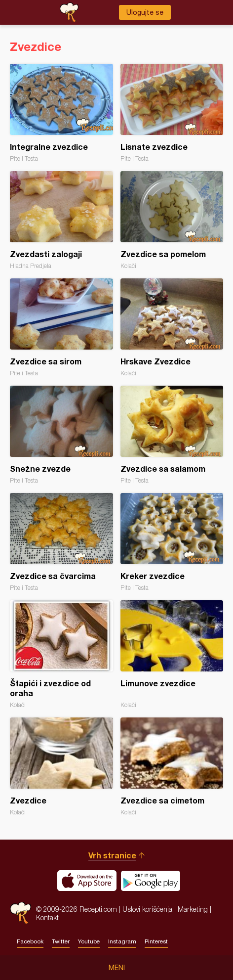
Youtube (89, 941)
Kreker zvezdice (172, 542)
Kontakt (47, 917)
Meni (117, 968)
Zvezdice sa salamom (172, 435)
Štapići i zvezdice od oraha (61, 654)
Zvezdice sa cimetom (172, 767)
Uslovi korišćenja (147, 909)
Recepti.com (20, 913)
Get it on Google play (151, 881)
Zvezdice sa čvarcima (61, 542)
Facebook (30, 941)
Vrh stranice (112, 855)
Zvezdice (61, 767)
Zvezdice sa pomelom (172, 220)
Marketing (193, 909)
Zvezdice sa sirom (61, 328)
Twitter (61, 941)
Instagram (122, 941)
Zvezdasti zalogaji (61, 220)
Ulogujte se (145, 12)
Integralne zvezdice (61, 113)
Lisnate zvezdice (172, 113)
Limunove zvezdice (172, 654)
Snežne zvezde (61, 435)
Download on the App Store (87, 881)
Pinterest (156, 941)
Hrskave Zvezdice (172, 328)
